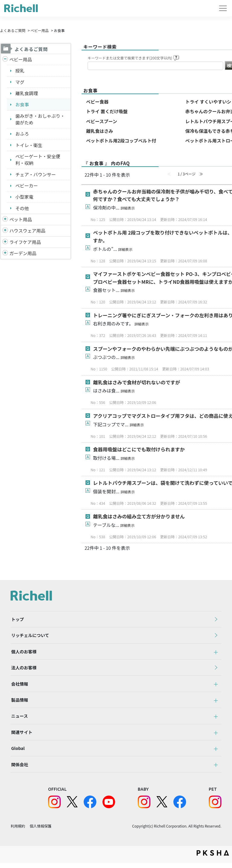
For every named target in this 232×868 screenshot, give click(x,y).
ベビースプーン (102, 121)
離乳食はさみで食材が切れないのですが (137, 383)
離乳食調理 (27, 93)
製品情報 (19, 703)
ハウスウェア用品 (27, 231)
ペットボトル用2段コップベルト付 (121, 141)
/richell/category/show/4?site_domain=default (5, 221)
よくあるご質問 (13, 30)
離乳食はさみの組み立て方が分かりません (139, 517)
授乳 (20, 71)
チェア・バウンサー (36, 175)
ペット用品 (21, 220)
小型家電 (24, 198)
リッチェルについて (30, 636)
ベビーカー (27, 186)
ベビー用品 (40, 30)
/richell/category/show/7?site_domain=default (5, 232)
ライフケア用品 (25, 243)
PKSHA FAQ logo (213, 858)
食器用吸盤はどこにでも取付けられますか (139, 450)
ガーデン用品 (23, 254)
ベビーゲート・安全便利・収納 (38, 160)
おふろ (22, 134)
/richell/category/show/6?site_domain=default (5, 243)
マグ (20, 82)
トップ (17, 620)
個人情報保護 (40, 831)
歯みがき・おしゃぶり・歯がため (40, 120)
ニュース (19, 719)
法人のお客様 (23, 670)
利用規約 (18, 831)
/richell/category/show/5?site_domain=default (5, 60)
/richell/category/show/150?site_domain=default (5, 254)
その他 (22, 209)
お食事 (22, 105)
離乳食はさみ (100, 131)
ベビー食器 (97, 102)
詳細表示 (128, 208)
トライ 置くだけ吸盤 (107, 112)
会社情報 (19, 686)
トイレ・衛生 (29, 145)
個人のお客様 (23, 653)
